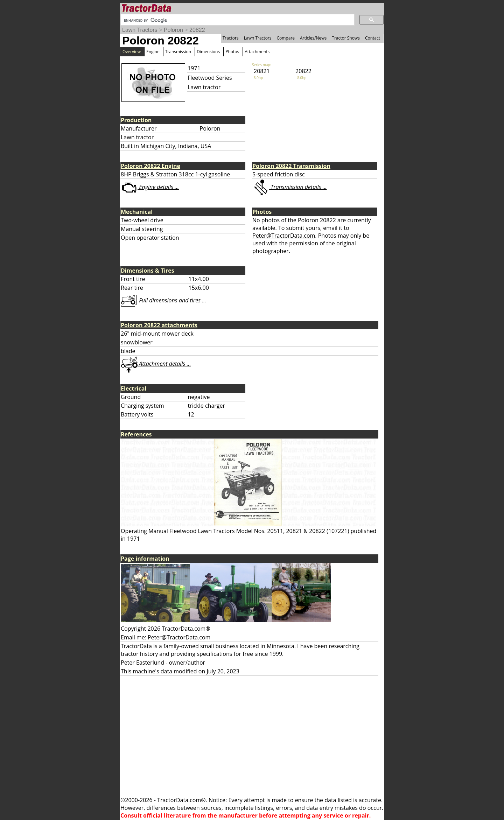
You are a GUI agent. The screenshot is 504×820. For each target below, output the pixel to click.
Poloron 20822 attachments (159, 325)
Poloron (173, 30)
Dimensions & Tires (148, 271)
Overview (132, 52)
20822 (197, 30)
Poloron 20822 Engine (150, 166)
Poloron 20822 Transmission (291, 166)
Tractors (231, 38)
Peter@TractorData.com (284, 236)
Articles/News (313, 38)
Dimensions (208, 52)
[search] (237, 20)
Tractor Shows (346, 38)
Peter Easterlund (142, 663)
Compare (286, 38)
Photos (232, 52)
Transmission (178, 52)
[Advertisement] (252, 736)
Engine (153, 52)
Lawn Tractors (140, 30)
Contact (373, 38)
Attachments (257, 52)
